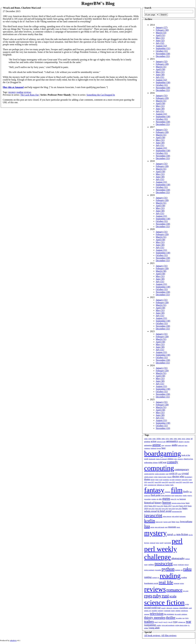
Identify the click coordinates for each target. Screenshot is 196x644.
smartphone (184, 608)
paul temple (168, 543)
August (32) (161, 46)
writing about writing (181, 625)
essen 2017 (151, 482)
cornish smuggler (149, 474)
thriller (171, 618)
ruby (157, 596)
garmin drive (178, 495)
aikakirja (181, 442)
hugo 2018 (176, 506)
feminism (168, 492)
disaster (170, 477)
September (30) (163, 82)
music (178, 527)
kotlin (150, 521)
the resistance (169, 614)
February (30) (162, 30)
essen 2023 (179, 482)
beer (164, 448)
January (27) (162, 27)
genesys (190, 495)
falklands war (161, 485)
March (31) (161, 67)
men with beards (160, 527)
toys (187, 618)
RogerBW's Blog (98, 3)
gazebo (185, 495)
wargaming (150, 625)
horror (167, 502)
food (173, 495)
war (188, 621)
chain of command (161, 459)
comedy (172, 462)
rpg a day (186, 591)
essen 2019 (165, 482)
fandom (167, 485)
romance (174, 590)
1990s (175, 439)
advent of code (161, 442)
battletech (154, 448)
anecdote (187, 442)
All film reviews (169, 635)
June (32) (160, 41)
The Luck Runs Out (30, 95)
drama (147, 479)
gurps (166, 498)
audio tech (181, 445)
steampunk (167, 611)
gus (178, 499)
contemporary (182, 470)
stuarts (173, 611)
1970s (167, 439)
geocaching (148, 499)
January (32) (162, 61)
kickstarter (182, 516)
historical (149, 503)
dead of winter (162, 477)
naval (170, 534)
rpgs (148, 596)
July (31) (160, 77)
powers (175, 565)
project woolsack (149, 570)
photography (178, 558)
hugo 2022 (158, 509)
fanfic (172, 485)
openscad (153, 543)
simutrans (176, 608)
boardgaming (163, 453)
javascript (153, 515)
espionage (178, 480)
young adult (154, 628)
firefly (186, 492)
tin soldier (179, 618)
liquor (178, 522)
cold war (162, 462)
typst (175, 622)
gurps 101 (173, 499)
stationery (161, 611)
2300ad (188, 439)
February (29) (162, 98)
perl (177, 541)
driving (153, 480)
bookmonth (152, 459)
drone (157, 480)
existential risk (152, 485)
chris (175, 459)
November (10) (163, 428)
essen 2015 (185, 480)
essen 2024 (186, 482)
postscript (164, 564)
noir (175, 535)
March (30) (161, 271)
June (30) (160, 75)
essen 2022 (172, 482)
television (157, 614)
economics (166, 480)
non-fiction (182, 534)
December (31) (163, 56)
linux (174, 522)
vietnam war (182, 622)
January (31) (162, 96)
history (158, 503)
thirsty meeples (155, 618)
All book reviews (152, 635)
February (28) (162, 64)
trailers (149, 621)
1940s (154, 439)
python (168, 569)
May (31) (160, 38)
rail (182, 570)
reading (20, 92)
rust (165, 596)
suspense (147, 614)
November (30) (163, 54)
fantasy (154, 490)
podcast (188, 559)
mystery (12, 92)
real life (166, 582)
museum (172, 527)
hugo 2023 (165, 509)
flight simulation (166, 495)
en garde (172, 480)
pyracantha (158, 570)
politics (151, 564)
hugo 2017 (168, 506)
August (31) (161, 114)
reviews (28, 92)
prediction (181, 565)
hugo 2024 (172, 509)
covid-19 (173, 474)
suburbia (178, 611)
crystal (185, 473)
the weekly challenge (181, 614)
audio (175, 445)
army (163, 445)
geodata (154, 499)
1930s (150, 439)
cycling (156, 477)
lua (147, 526)
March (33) (161, 33)
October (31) (162, 51)
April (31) (160, 35)
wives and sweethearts (168, 625)
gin (157, 499)
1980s (171, 439)
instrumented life (177, 511)
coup (167, 474)
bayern (159, 448)
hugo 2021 (152, 509)
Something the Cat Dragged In (101, 95)
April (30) (160, 69)
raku (187, 569)
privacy (187, 565)
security (164, 608)
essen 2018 (158, 482)
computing (159, 468)
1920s (146, 439)
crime (180, 474)
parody (162, 543)
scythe (187, 604)
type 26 (160, 622)
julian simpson (167, 516)
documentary (188, 477)
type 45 (170, 622)
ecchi (161, 480)
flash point (156, 495)
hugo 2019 (183, 506)
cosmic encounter (160, 474)
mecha (152, 527)
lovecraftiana (186, 522)
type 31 (165, 622)
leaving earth (167, 522)
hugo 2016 (160, 506)
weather (159, 625)
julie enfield (175, 516)
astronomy (168, 445)
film (177, 490)
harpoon (183, 499)
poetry (146, 565)
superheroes (185, 611)
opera (158, 543)
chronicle (180, 459)
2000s (179, 439)
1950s (159, 439)
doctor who (178, 476)
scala (173, 596)
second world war (152, 608)
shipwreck (169, 608)
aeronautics (172, 441)
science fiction (164, 602)
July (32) (160, 43)
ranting (148, 577)
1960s (163, 439)
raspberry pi (156, 578)
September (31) (163, 48)
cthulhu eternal (149, 477)
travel (156, 622)
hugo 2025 (179, 509)
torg (184, 618)
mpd (166, 527)
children (170, 459)
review (182, 583)
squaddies (154, 611)
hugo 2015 (153, 506)
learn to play (159, 522)
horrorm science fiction (178, 503)
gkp (160, 499)
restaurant (176, 583)
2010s (183, 439)
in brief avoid (164, 511)
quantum (178, 570)
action (154, 441)
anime (157, 445)
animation (148, 445)
